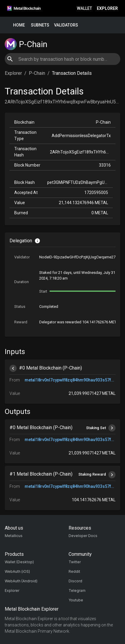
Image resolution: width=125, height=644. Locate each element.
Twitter (75, 562)
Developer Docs (83, 536)
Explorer (107, 8)
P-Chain (37, 73)
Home (19, 25)
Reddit (74, 571)
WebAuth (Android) (21, 581)
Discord (75, 581)
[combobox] (62, 59)
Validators (66, 25)
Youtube (76, 600)
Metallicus (14, 536)
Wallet (84, 8)
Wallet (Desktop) (19, 562)
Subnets (40, 25)
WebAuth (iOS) (17, 571)
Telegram (77, 591)
